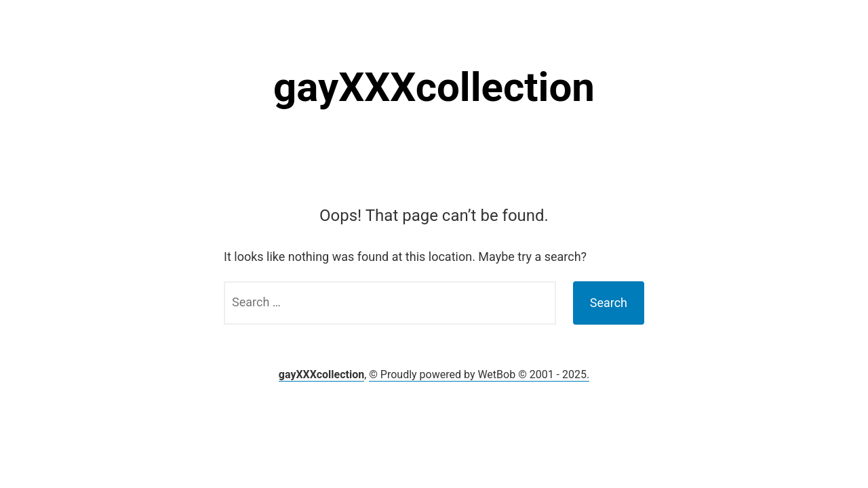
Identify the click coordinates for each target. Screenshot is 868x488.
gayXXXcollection (434, 87)
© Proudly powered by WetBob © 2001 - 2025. (479, 374)
